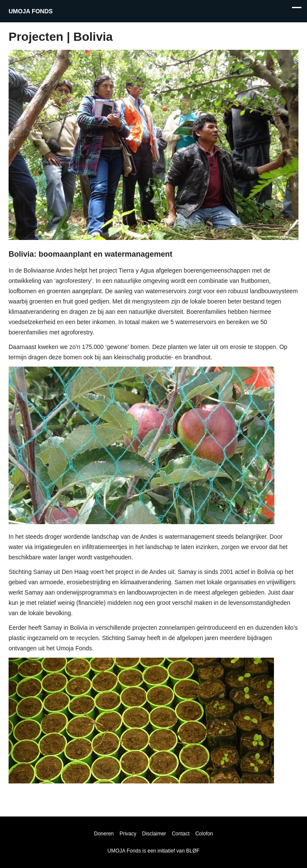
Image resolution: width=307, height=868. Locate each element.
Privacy (128, 834)
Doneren (104, 834)
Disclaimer (154, 834)
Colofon (204, 834)
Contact (181, 834)
